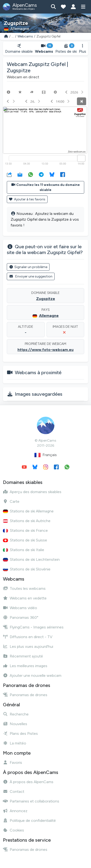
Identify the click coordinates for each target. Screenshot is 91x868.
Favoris (12, 762)
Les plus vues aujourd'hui (28, 646)
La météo (15, 743)
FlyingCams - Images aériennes (33, 627)
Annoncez (15, 811)
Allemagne (49, 316)
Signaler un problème (28, 267)
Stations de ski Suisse (25, 540)
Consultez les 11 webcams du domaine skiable (46, 187)
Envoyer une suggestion (31, 276)
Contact (14, 791)
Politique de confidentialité (29, 821)
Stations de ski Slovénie (27, 569)
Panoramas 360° (21, 617)
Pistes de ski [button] (66, 49)
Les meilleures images (25, 666)
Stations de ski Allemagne (28, 511)
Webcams (25, 36)
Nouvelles (15, 724)
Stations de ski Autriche (27, 521)
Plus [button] (83, 49)
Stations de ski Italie (24, 550)
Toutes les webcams (24, 588)
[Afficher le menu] (83, 7)
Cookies (13, 830)
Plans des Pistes (20, 733)
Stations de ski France (25, 530)
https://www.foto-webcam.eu (45, 350)
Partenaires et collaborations (31, 801)
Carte (11, 501)
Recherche (16, 714)
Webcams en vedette (25, 598)
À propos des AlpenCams (28, 782)
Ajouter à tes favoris (27, 199)
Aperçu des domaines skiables (32, 492)
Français (46, 455)
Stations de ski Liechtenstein (31, 559)
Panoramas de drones (25, 695)
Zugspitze (46, 299)
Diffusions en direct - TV (28, 637)
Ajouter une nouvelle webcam (32, 675)
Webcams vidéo (20, 608)
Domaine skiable (19, 49)
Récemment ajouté (23, 656)
